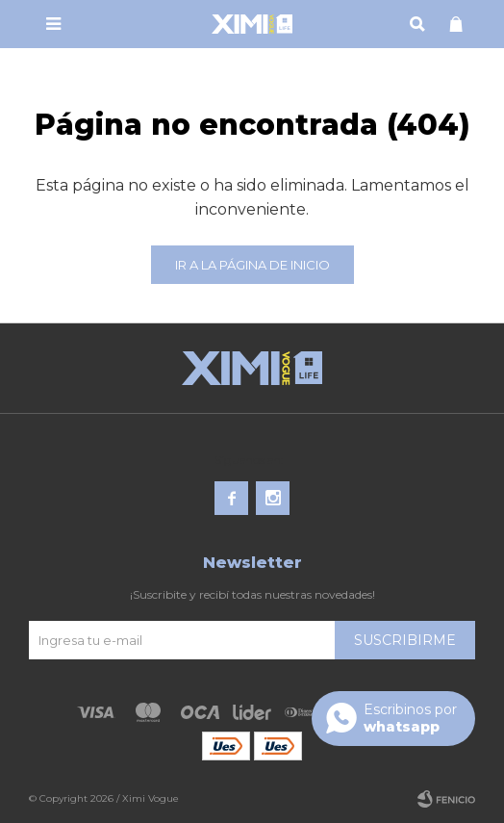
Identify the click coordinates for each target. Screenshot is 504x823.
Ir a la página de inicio (252, 265)
